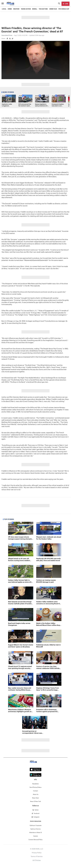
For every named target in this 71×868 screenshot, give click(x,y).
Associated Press (7, 35)
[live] (66, 4)
